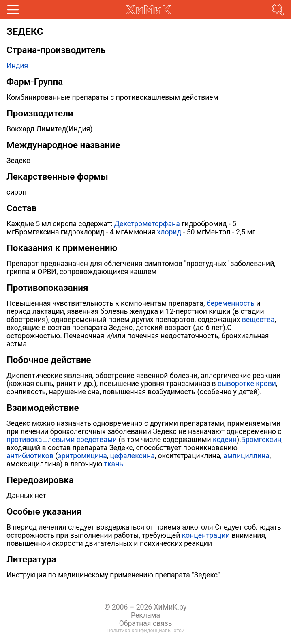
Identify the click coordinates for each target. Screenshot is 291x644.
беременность (231, 303)
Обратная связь (146, 623)
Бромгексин (261, 440)
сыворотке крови (247, 384)
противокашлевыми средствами (62, 440)
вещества (258, 320)
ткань (114, 464)
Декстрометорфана (147, 224)
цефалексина (133, 456)
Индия (17, 66)
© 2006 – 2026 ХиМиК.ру (146, 607)
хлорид (169, 232)
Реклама (145, 615)
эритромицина (82, 456)
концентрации (206, 535)
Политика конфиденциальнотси (145, 630)
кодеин (225, 440)
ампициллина (246, 456)
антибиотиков (30, 456)
